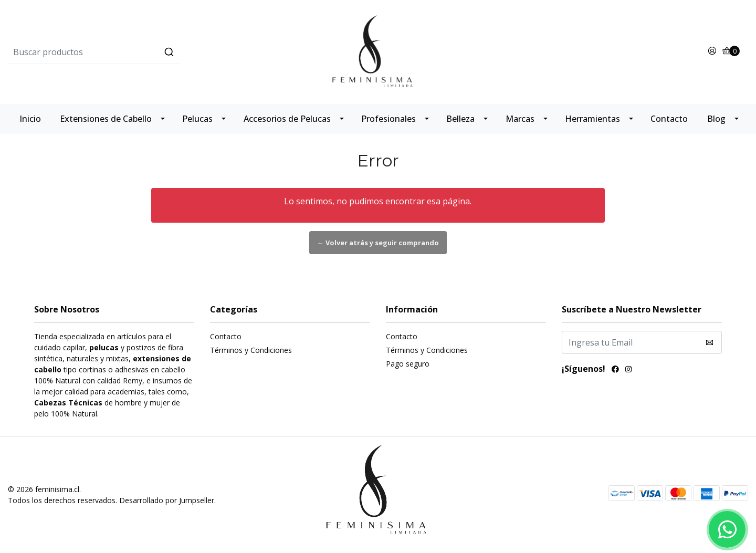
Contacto (669, 119)
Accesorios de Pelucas (287, 119)
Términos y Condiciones (251, 350)
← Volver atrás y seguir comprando (378, 243)
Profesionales (388, 119)
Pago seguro (408, 364)
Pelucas (197, 119)
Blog (716, 119)
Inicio (30, 119)
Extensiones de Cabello (106, 119)
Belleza (460, 119)
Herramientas (592, 119)
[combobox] (131, 52)
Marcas (520, 119)
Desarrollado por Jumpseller (167, 500)
